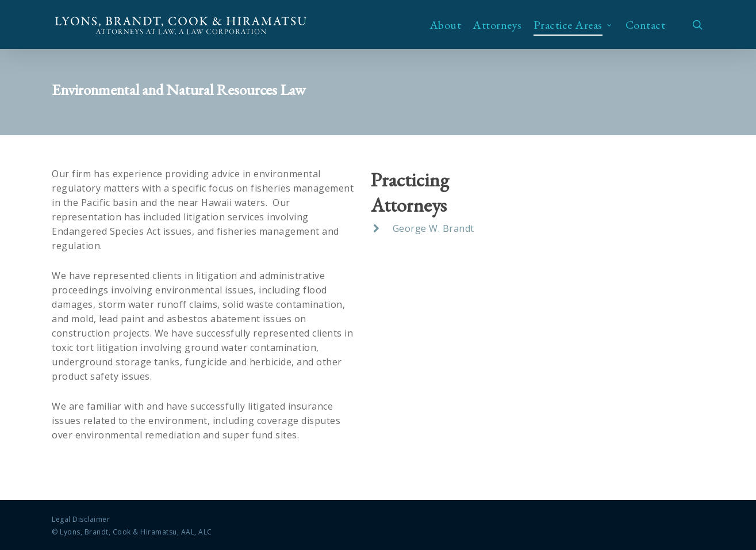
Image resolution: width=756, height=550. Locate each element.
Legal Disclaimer (81, 519)
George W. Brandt (433, 228)
